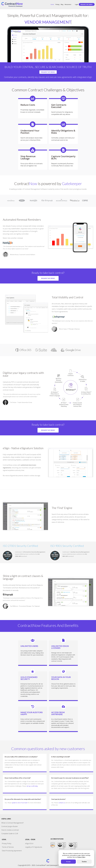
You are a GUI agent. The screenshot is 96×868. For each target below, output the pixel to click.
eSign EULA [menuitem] (29, 843)
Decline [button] (84, 862)
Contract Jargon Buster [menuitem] (10, 826)
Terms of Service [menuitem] (8, 847)
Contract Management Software (36, 189)
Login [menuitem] (76, 4)
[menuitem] (87, 4)
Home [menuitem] (52, 4)
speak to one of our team (20, 803)
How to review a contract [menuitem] (10, 830)
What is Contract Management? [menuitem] (13, 823)
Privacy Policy (81, 857)
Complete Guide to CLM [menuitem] (10, 834)
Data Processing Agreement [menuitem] (12, 851)
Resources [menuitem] (68, 4)
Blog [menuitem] (62, 4)
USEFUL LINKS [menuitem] (6, 819)
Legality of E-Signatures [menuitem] (34, 847)
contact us (62, 803)
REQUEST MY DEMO (48, 72)
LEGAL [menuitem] (4, 839)
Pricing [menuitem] (57, 4)
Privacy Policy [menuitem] (7, 843)
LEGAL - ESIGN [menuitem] (30, 839)
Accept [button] (68, 862)
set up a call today (32, 786)
